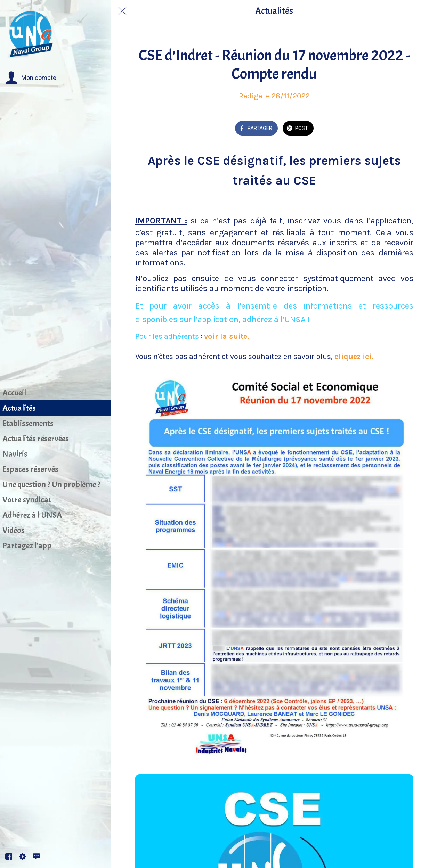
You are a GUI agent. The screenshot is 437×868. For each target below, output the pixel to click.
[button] (31, 78)
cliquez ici (354, 357)
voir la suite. (227, 336)
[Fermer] (122, 11)
